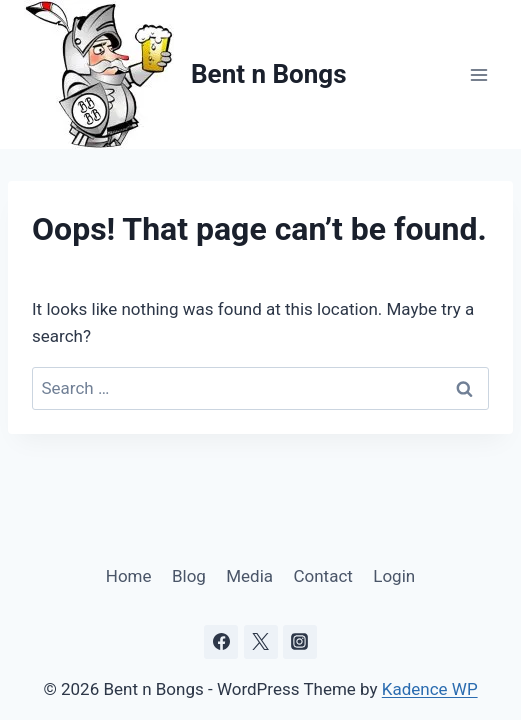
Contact (322, 576)
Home (129, 576)
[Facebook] (221, 642)
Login (394, 576)
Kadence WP (430, 689)
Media (249, 576)
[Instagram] (300, 642)
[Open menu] (478, 74)
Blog (189, 576)
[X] (261, 642)
